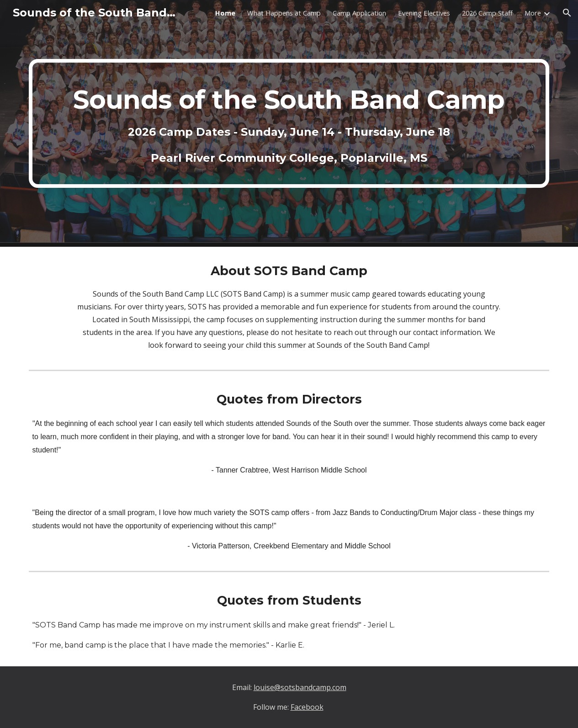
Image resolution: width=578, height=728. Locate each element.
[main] (289, 123)
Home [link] (225, 13)
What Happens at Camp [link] (284, 13)
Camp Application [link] (359, 13)
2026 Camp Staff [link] (487, 13)
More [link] (533, 13)
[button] (567, 13)
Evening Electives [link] (424, 13)
